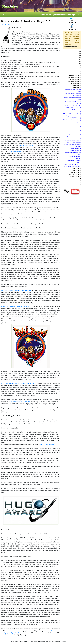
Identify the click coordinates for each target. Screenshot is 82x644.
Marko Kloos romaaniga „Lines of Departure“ (15, 307)
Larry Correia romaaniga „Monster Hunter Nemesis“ (17, 291)
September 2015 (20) (74, 81)
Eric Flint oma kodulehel (47, 444)
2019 (79, 65)
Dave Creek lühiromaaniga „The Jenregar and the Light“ (18, 384)
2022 (79, 59)
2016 (79, 71)
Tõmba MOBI (72, 29)
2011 (79, 184)
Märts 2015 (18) (76, 172)
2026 (79, 51)
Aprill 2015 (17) (76, 170)
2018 (79, 67)
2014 (79, 178)
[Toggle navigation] (4, 15)
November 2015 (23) (75, 77)
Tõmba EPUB (72, 23)
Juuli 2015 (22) (76, 86)
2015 (79, 73)
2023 (79, 57)
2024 (79, 55)
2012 (79, 182)
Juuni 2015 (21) (76, 88)
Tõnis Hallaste (5, 25)
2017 (79, 69)
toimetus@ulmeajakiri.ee (72, 47)
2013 (79, 180)
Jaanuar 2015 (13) (75, 176)
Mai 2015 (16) (77, 168)
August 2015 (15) (76, 83)
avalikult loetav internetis (27, 145)
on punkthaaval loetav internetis (20, 402)
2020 (79, 63)
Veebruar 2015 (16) (75, 174)
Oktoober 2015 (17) (75, 79)
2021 (79, 61)
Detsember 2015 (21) (74, 75)
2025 (79, 53)
